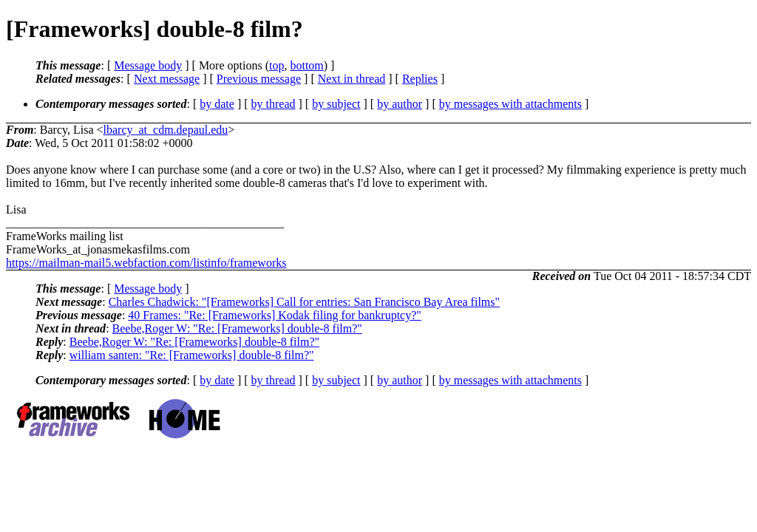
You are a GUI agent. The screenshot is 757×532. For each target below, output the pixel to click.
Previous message (259, 79)
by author (400, 104)
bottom (306, 65)
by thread (274, 104)
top (276, 65)
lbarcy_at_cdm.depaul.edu (166, 130)
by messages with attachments (510, 104)
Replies (420, 79)
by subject (336, 104)
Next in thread (352, 79)
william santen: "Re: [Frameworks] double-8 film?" (192, 355)
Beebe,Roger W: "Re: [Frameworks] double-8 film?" (237, 328)
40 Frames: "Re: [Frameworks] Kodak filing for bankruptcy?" (275, 315)
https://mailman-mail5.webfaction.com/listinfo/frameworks (146, 263)
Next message (167, 79)
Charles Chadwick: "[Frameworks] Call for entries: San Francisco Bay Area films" (304, 302)
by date (217, 104)
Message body (148, 65)
